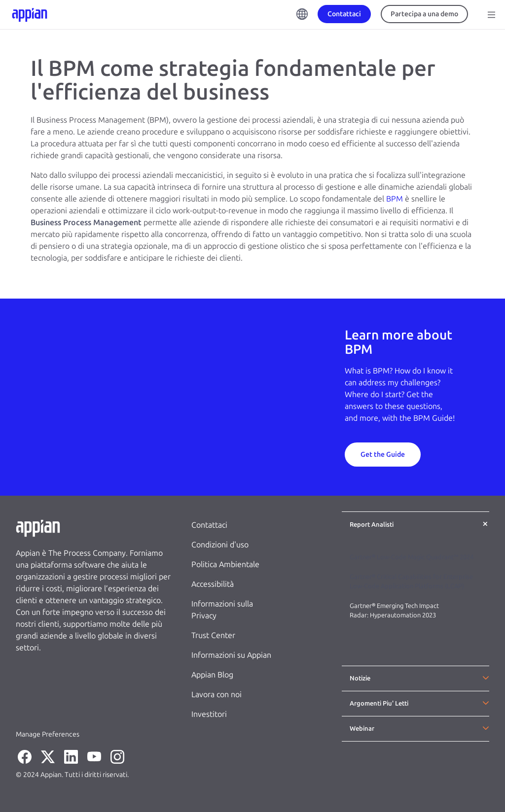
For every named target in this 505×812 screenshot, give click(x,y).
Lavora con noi (216, 694)
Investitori (209, 714)
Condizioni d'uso (220, 545)
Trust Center (213, 635)
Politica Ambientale (225, 564)
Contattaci (209, 525)
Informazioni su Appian (231, 655)
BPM (395, 199)
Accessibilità (213, 584)
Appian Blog (212, 675)
